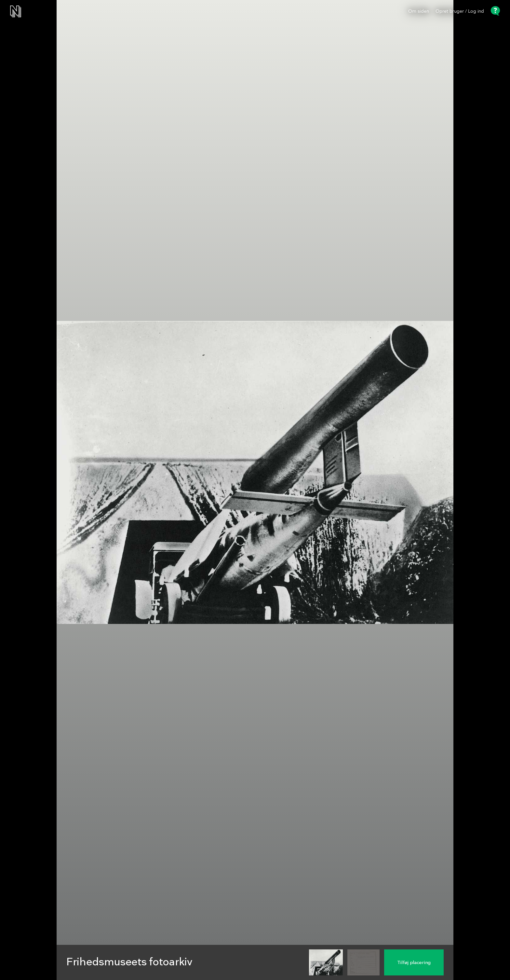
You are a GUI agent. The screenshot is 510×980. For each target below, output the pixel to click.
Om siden (419, 11)
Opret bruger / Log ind (460, 11)
